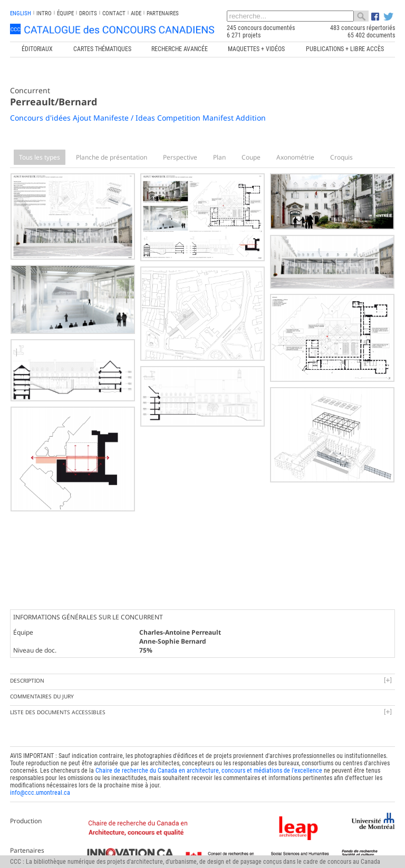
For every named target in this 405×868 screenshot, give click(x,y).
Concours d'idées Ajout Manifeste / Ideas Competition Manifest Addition (138, 118)
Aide (136, 13)
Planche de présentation (112, 157)
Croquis (341, 157)
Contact (114, 13)
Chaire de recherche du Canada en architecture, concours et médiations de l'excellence (209, 771)
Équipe (65, 13)
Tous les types (40, 157)
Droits (88, 13)
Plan (219, 157)
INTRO (44, 13)
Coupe (251, 157)
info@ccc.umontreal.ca (40, 793)
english (21, 13)
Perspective (180, 157)
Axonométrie (295, 157)
